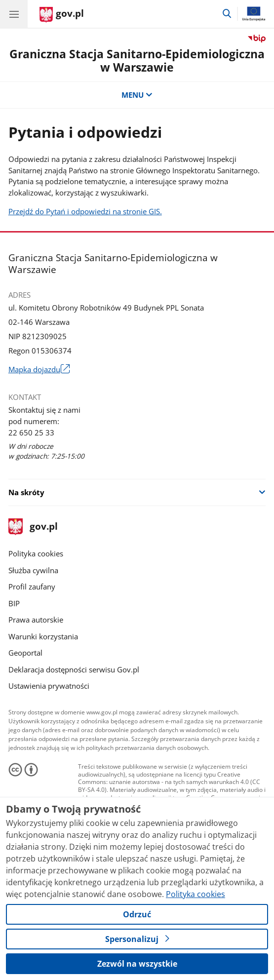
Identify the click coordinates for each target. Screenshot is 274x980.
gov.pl (33, 527)
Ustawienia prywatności (49, 686)
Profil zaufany (32, 587)
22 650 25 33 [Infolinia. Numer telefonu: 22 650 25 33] (31, 432)
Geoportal (25, 653)
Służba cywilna (33, 570)
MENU (137, 95)
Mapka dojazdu (39, 370)
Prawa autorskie (36, 620)
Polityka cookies (36, 553)
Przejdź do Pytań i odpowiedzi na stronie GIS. (85, 211)
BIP (14, 603)
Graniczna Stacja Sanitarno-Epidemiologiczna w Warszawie (137, 61)
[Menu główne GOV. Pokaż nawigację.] (14, 14)
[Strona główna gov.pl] (62, 15)
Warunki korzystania (43, 636)
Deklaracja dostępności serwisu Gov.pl (74, 669)
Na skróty (26, 492)
